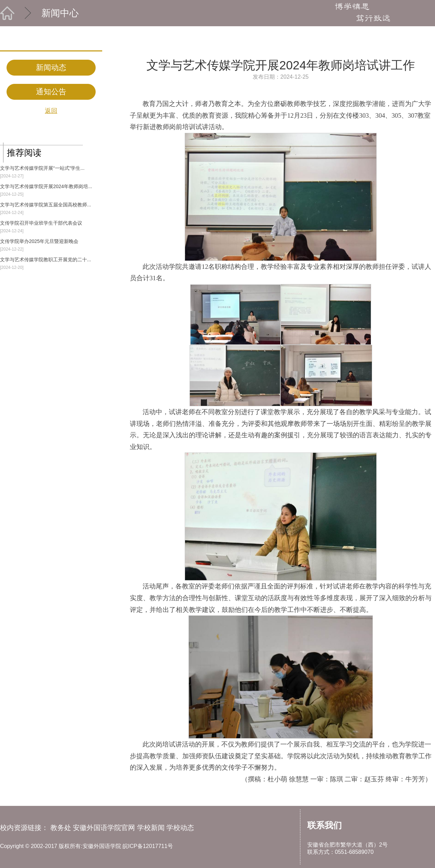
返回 (51, 111)
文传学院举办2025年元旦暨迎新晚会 (39, 241)
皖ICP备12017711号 (148, 846)
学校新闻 (151, 828)
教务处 (61, 828)
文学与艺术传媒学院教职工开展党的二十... (46, 260)
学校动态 (180, 828)
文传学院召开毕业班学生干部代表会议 (41, 223)
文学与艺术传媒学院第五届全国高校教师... (46, 205)
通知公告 (51, 92)
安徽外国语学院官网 (104, 828)
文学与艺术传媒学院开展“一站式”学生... (42, 168)
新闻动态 (51, 67)
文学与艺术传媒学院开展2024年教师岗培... (46, 186)
